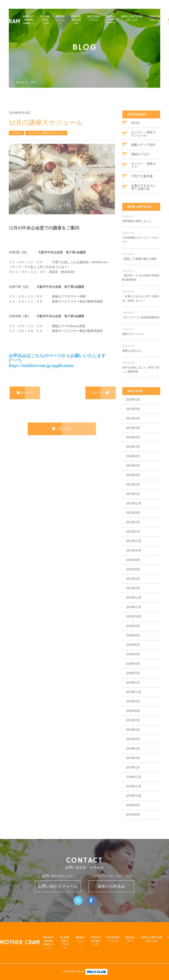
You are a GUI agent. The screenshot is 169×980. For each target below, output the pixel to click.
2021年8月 (133, 575)
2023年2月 (133, 490)
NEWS (136, 128)
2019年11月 (134, 698)
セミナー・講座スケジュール (143, 139)
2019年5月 (133, 745)
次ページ (101, 398)
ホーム (20, 82)
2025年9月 (133, 415)
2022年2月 (133, 528)
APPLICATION (140, 18)
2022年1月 (133, 537)
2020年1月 (133, 688)
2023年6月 (133, 471)
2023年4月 (133, 481)
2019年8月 (133, 716)
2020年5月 (133, 660)
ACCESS (102, 18)
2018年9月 (133, 811)
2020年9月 (133, 632)
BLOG (119, 18)
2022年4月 (133, 518)
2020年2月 (133, 679)
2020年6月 (133, 650)
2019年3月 (133, 764)
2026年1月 (133, 405)
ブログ (33, 82)
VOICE (85, 20)
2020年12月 (134, 603)
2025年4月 (133, 424)
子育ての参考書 (142, 182)
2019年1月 (133, 773)
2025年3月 (133, 433)
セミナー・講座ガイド (143, 171)
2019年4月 (133, 754)
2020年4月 (133, 669)
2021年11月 (134, 547)
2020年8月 (133, 641)
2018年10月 (134, 801)
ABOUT (37, 22)
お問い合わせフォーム (58, 886)
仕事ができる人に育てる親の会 (143, 193)
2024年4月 (133, 443)
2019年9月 (133, 707)
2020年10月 (134, 622)
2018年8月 (133, 820)
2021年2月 (133, 594)
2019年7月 (133, 726)
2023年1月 (133, 499)
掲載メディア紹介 (143, 150)
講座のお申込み (111, 886)
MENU (69, 20)
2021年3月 (133, 584)
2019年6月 (133, 735)
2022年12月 (134, 509)
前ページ (25, 398)
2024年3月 (133, 452)
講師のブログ (140, 160)
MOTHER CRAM (20, 943)
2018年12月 (134, 782)
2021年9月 (133, 565)
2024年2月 (133, 462)
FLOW (54, 22)
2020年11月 (134, 613)
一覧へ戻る (62, 434)
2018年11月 (134, 792)
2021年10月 (134, 556)
